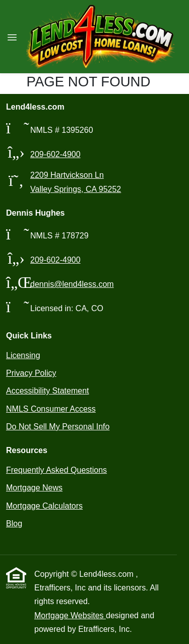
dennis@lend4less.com (72, 284)
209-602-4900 (55, 154)
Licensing (23, 355)
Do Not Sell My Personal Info (58, 427)
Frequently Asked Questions (56, 470)
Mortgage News (34, 488)
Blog (14, 524)
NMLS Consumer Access (51, 409)
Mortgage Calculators (44, 506)
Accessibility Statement (48, 391)
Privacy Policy (31, 373)
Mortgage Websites (70, 615)
